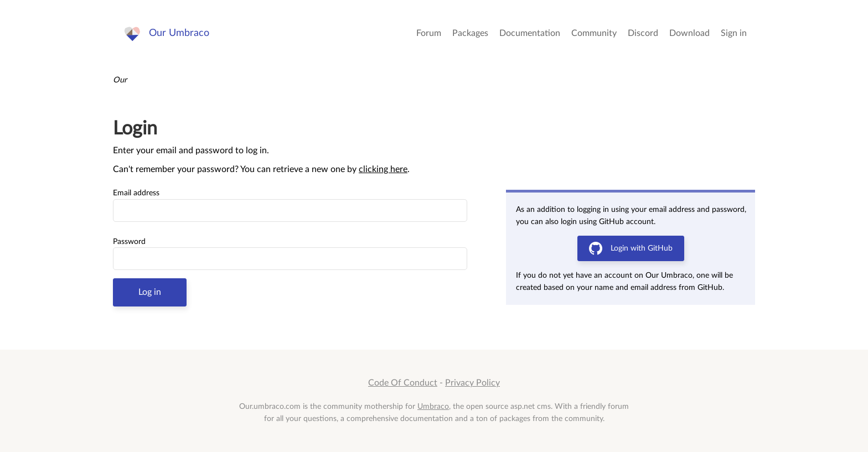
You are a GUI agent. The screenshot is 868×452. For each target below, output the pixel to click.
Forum (429, 33)
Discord (643, 33)
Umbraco (433, 406)
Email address (136, 193)
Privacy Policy (472, 383)
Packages (470, 33)
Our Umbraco (179, 33)
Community (594, 33)
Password (129, 242)
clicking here (383, 169)
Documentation (530, 33)
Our (120, 80)
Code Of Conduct (403, 383)
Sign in (734, 33)
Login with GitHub (631, 248)
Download (689, 33)
